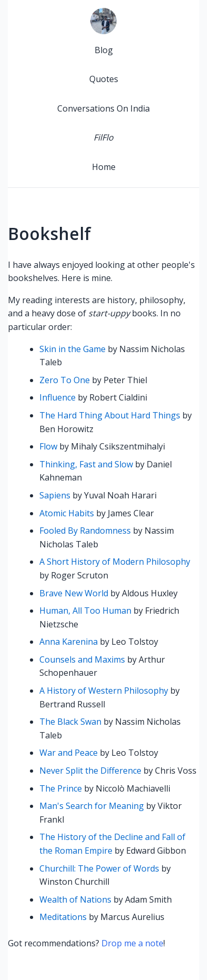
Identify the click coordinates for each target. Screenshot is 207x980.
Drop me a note (132, 943)
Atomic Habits (67, 513)
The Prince (61, 788)
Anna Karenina (69, 642)
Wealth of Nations (75, 899)
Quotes (104, 79)
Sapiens (55, 495)
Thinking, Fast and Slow (86, 464)
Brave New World (74, 593)
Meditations (63, 917)
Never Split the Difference (90, 771)
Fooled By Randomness (85, 531)
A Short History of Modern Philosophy (115, 562)
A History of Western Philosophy (104, 691)
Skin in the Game (73, 349)
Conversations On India (103, 108)
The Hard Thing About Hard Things (110, 415)
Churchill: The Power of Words (99, 868)
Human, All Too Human (85, 611)
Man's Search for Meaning (92, 806)
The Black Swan (70, 722)
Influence (58, 397)
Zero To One (65, 380)
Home (104, 167)
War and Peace (69, 753)
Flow (48, 446)
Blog (104, 50)
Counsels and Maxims (82, 659)
